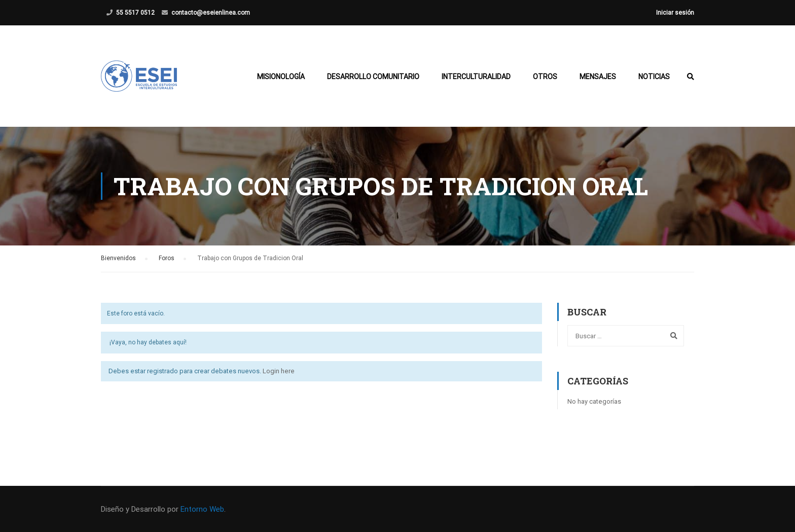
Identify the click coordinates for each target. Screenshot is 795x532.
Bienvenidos (118, 258)
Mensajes (598, 77)
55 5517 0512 (135, 13)
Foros (167, 258)
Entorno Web (202, 509)
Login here (279, 371)
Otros (545, 77)
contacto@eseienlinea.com (211, 13)
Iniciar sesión (675, 13)
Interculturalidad (476, 77)
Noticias (654, 77)
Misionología (281, 77)
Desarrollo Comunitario (373, 77)
